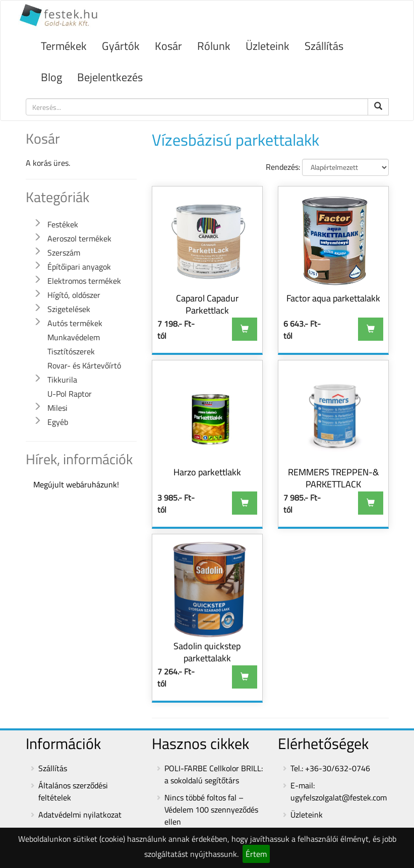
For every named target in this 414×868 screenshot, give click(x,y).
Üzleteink (268, 46)
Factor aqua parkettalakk (333, 298)
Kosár (168, 46)
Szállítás (324, 46)
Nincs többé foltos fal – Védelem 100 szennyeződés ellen (211, 810)
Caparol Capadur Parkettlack (207, 304)
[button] (37, 223)
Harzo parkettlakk (207, 472)
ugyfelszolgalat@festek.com (339, 797)
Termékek (64, 46)
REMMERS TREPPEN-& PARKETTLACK (333, 478)
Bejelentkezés (110, 77)
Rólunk (214, 46)
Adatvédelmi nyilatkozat (80, 815)
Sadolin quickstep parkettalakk (207, 652)
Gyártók (121, 46)
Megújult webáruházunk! (76, 484)
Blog (51, 77)
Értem (256, 854)
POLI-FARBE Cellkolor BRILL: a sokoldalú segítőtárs (214, 774)
